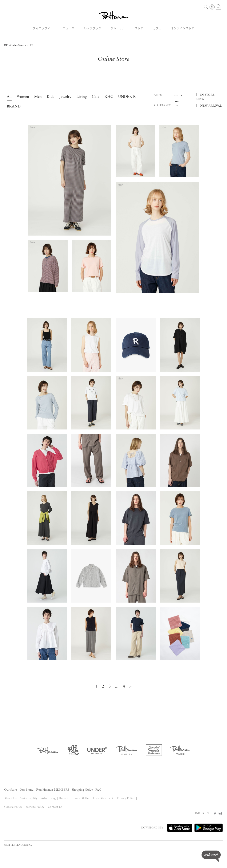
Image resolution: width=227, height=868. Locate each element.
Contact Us (55, 807)
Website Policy (35, 807)
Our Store (11, 790)
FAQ (98, 790)
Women (23, 97)
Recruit (64, 798)
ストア (139, 28)
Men (38, 97)
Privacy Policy (126, 798)
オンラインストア (183, 28)
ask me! (211, 856)
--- (176, 95)
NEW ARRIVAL (211, 106)
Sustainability (29, 798)
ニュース (68, 28)
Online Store (17, 45)
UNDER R (127, 97)
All (9, 97)
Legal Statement (103, 798)
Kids (50, 97)
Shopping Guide (82, 790)
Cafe (96, 97)
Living (82, 97)
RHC (30, 45)
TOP (5, 45)
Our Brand (27, 790)
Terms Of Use (81, 798)
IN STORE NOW (205, 97)
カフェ (157, 28)
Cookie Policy (13, 807)
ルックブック (92, 28)
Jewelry (65, 97)
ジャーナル (118, 28)
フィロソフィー (43, 28)
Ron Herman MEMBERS (53, 790)
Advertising (48, 798)
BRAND (14, 107)
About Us (10, 798)
